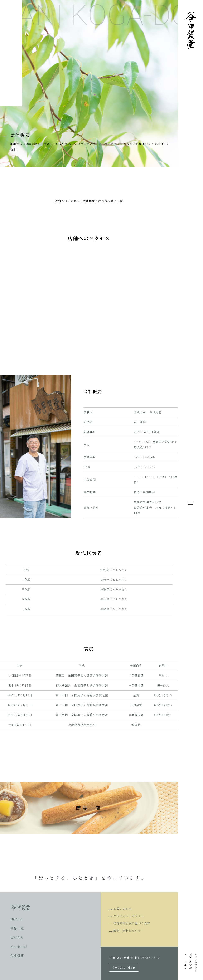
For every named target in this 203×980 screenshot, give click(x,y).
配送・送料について (127, 930)
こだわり (17, 937)
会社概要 (89, 201)
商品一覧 (17, 928)
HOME (16, 919)
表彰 (120, 201)
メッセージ (19, 947)
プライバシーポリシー (129, 916)
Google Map (124, 967)
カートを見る (185, 961)
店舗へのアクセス (67, 201)
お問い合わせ (123, 909)
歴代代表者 (106, 201)
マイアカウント (196, 962)
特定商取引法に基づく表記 (132, 923)
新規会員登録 (190, 961)
